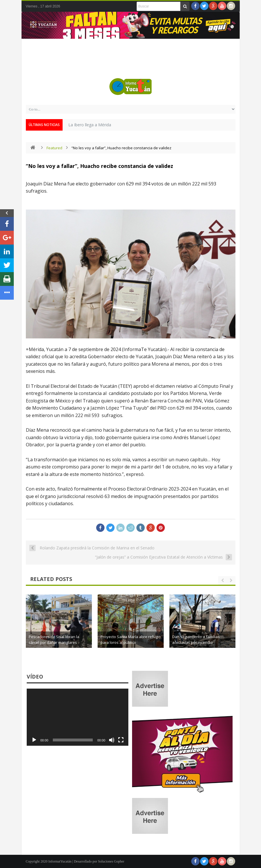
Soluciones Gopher (111, 861)
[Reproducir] (34, 740)
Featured (54, 148)
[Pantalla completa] (121, 740)
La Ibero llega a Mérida (90, 125)
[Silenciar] (112, 740)
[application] (78, 717)
